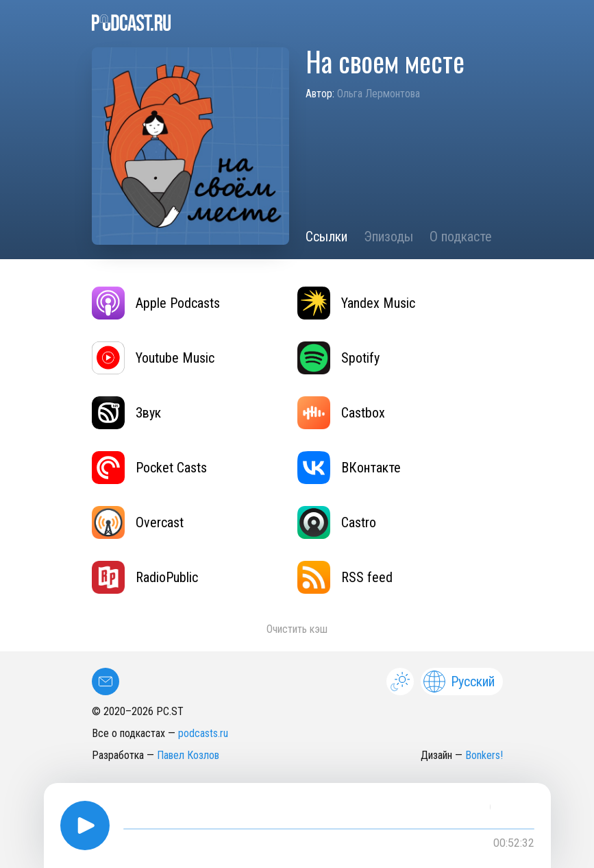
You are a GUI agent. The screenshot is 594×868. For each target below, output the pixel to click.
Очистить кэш (297, 629)
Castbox (341, 413)
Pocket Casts (149, 468)
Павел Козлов (188, 755)
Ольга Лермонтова (379, 94)
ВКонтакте (349, 468)
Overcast (138, 522)
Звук (126, 413)
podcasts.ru (203, 733)
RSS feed (345, 577)
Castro (337, 522)
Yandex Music (356, 303)
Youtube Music (153, 358)
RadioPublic (145, 577)
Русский (459, 682)
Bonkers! (484, 755)
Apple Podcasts (156, 303)
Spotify (338, 358)
